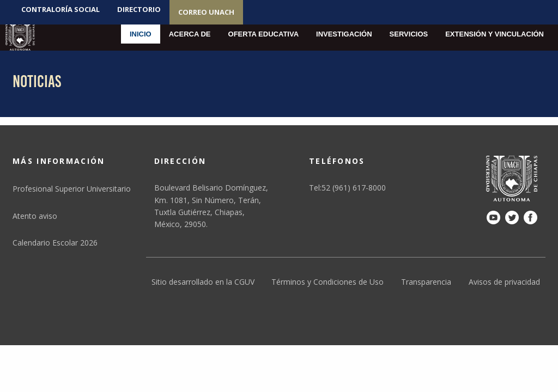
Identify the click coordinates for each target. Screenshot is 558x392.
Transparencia (426, 282)
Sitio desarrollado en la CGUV (203, 282)
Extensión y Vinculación (495, 34)
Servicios (409, 34)
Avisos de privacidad (504, 282)
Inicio (141, 34)
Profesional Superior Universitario (72, 189)
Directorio (139, 9)
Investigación (344, 34)
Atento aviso (35, 216)
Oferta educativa (264, 34)
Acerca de (190, 34)
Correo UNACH (206, 12)
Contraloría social (60, 9)
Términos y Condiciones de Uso (327, 282)
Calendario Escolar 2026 (55, 243)
